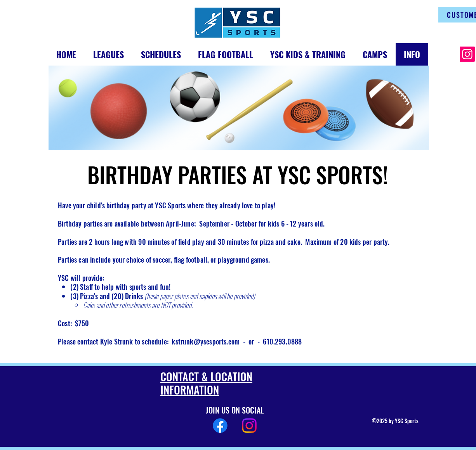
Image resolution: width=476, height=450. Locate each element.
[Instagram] (467, 54)
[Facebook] (220, 426)
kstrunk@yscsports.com (206, 341)
